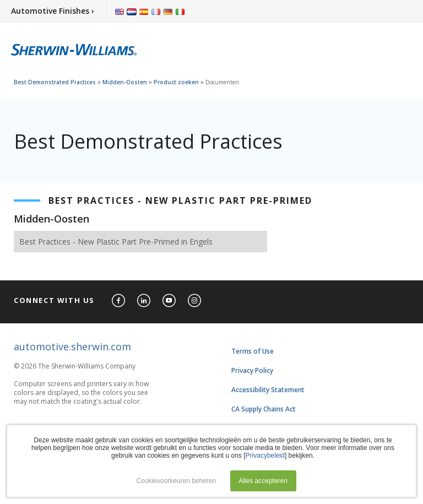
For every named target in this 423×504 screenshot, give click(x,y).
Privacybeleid (265, 456)
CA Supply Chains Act (264, 409)
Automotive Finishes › (53, 11)
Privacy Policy (252, 370)
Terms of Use (253, 351)
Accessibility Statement (268, 390)
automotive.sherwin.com (72, 346)
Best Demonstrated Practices (55, 82)
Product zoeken (176, 82)
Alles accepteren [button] (263, 481)
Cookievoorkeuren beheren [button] (176, 481)
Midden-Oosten (125, 82)
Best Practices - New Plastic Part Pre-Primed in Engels (116, 242)
